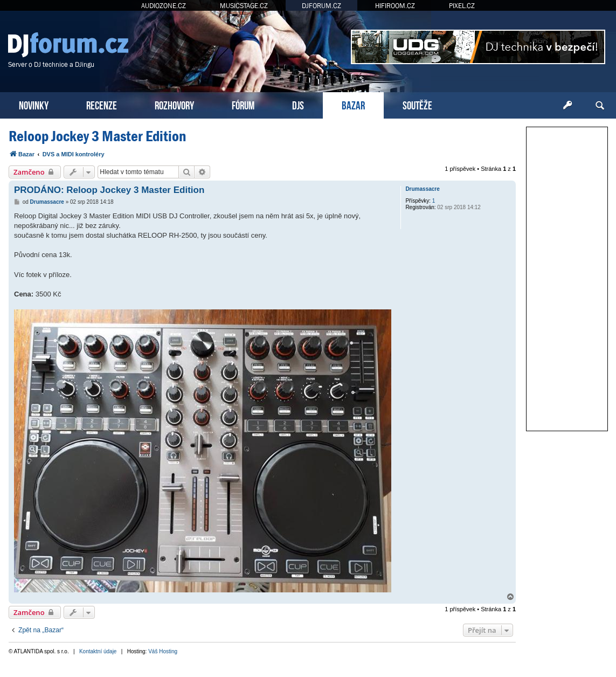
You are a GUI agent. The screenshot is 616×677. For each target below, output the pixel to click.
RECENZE (102, 104)
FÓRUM (243, 104)
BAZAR (353, 104)
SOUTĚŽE (417, 104)
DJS (298, 104)
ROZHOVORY (174, 104)
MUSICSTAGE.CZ (244, 6)
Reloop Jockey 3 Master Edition (97, 136)
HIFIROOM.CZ (395, 6)
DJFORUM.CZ (321, 6)
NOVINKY (34, 104)
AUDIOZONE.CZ (164, 6)
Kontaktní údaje (98, 651)
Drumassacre (422, 189)
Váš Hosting (163, 651)
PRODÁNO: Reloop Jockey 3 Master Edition (109, 190)
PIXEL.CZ (462, 6)
